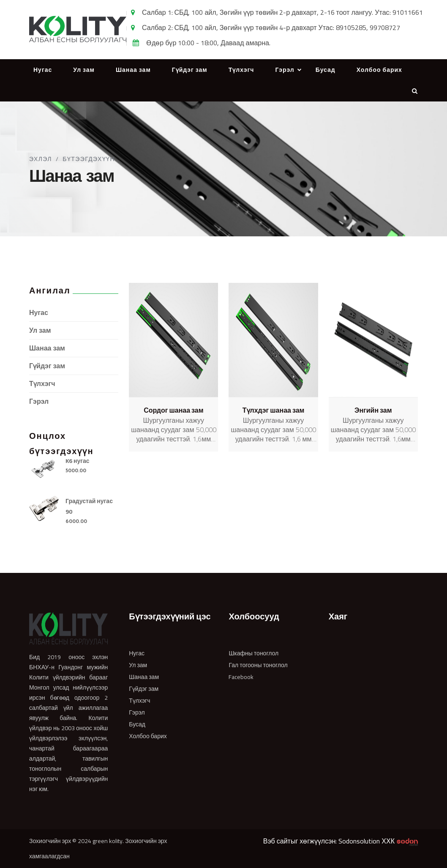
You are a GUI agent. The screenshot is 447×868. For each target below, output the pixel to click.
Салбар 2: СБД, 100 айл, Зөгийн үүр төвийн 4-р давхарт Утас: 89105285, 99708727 (271, 27)
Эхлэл (41, 159)
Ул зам (84, 70)
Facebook (241, 677)
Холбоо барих (379, 70)
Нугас (43, 70)
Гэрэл (285, 70)
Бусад (326, 70)
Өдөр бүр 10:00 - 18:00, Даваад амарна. (208, 43)
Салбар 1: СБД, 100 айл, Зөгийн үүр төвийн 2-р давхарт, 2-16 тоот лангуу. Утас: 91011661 (282, 12)
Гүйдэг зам (190, 70)
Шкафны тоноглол (253, 653)
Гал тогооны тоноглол (258, 665)
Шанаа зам (133, 70)
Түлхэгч (241, 70)
